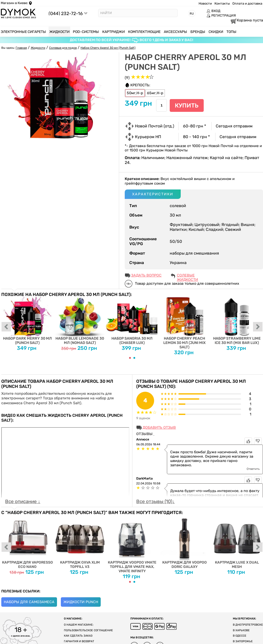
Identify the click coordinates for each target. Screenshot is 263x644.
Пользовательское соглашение (88, 630)
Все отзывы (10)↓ (155, 502)
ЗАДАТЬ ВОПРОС (146, 275)
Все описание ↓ (23, 502)
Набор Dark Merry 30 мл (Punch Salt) (27, 321)
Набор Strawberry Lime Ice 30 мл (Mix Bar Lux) (237, 321)
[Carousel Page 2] (134, 358)
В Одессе (240, 636)
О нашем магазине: (79, 625)
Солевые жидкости (187, 276)
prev (6, 327)
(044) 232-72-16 (66, 13)
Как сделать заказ (78, 636)
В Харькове (241, 630)
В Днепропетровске (248, 625)
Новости (205, 3)
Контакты (222, 3)
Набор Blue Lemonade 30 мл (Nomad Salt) (80, 321)
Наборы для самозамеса (29, 602)
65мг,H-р (155, 93)
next (258, 327)
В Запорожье (243, 641)
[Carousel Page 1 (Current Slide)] (130, 358)
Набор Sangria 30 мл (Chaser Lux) (132, 321)
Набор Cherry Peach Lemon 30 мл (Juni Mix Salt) (184, 323)
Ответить (253, 469)
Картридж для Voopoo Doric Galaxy (184, 542)
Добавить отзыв (159, 428)
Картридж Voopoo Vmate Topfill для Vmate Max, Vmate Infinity (132, 544)
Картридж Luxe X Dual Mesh (237, 542)
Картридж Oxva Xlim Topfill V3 (80, 542)
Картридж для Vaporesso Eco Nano (27, 542)
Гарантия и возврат (79, 641)
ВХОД (213, 11)
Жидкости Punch (81, 602)
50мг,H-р (135, 93)
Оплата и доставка (247, 3)
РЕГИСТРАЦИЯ (221, 16)
